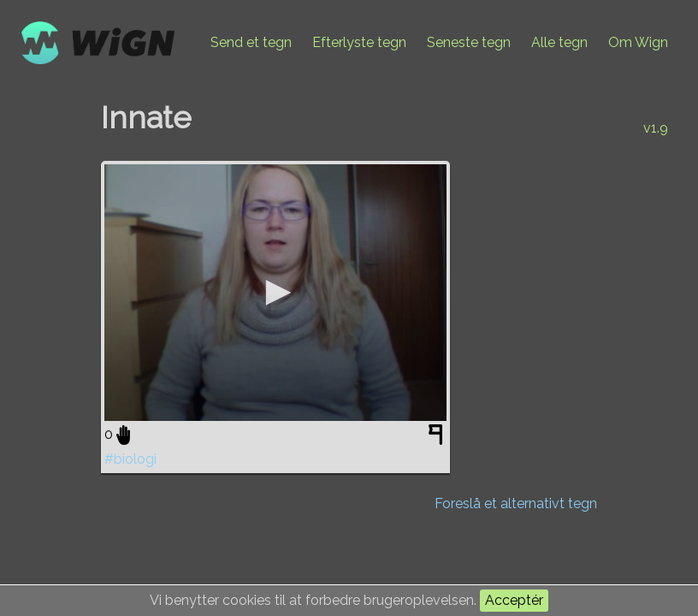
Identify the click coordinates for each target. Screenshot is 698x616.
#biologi (130, 459)
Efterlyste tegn (359, 42)
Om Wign (638, 42)
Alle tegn (559, 42)
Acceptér (514, 600)
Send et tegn (251, 42)
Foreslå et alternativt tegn (516, 503)
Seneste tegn (469, 42)
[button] (275, 293)
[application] (275, 293)
